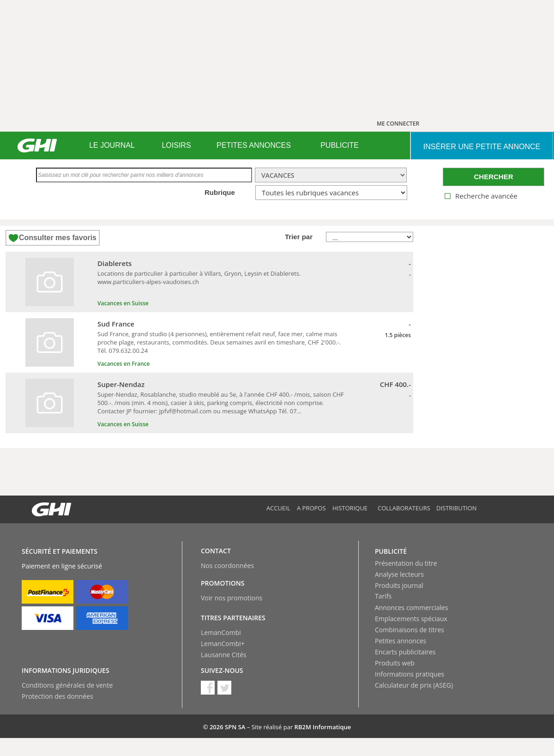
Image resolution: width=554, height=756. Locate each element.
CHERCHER (493, 177)
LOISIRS (176, 145)
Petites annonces (400, 641)
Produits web (395, 663)
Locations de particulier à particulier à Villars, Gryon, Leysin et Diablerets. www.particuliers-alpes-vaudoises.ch (199, 278)
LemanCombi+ (223, 644)
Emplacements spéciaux (411, 619)
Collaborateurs (404, 508)
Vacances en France (124, 364)
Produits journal (399, 585)
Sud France (116, 324)
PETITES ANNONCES (254, 145)
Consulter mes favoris (58, 238)
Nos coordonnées (227, 565)
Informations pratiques (409, 674)
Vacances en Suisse (123, 303)
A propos (311, 508)
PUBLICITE (340, 145)
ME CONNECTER (398, 124)
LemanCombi (221, 632)
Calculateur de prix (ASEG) (414, 685)
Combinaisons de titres (409, 630)
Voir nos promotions (232, 598)
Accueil (278, 508)
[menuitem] (112, 145)
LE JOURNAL (112, 145)
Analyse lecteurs (399, 574)
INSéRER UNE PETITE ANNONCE (482, 147)
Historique (350, 508)
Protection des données (57, 696)
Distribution (457, 508)
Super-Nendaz (121, 384)
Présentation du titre (406, 563)
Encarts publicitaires (405, 652)
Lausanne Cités (224, 655)
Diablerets (114, 263)
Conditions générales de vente (67, 685)
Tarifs (383, 596)
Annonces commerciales (412, 608)
